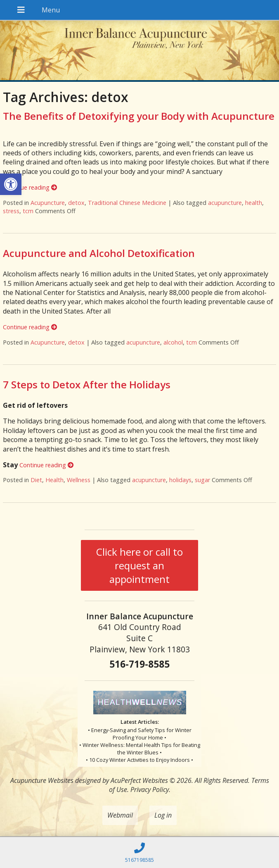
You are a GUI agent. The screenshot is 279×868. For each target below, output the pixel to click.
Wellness (79, 480)
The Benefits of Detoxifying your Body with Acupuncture (139, 116)
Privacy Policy (150, 790)
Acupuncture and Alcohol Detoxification (99, 253)
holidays (180, 480)
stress (11, 211)
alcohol (173, 342)
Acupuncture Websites (42, 780)
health (254, 203)
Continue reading (30, 187)
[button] (11, 184)
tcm (28, 211)
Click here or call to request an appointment (139, 565)
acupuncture (225, 203)
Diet (36, 480)
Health (54, 480)
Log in (163, 815)
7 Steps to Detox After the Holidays (87, 384)
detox (76, 203)
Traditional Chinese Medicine (127, 203)
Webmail (120, 815)
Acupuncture (48, 203)
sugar (202, 480)
